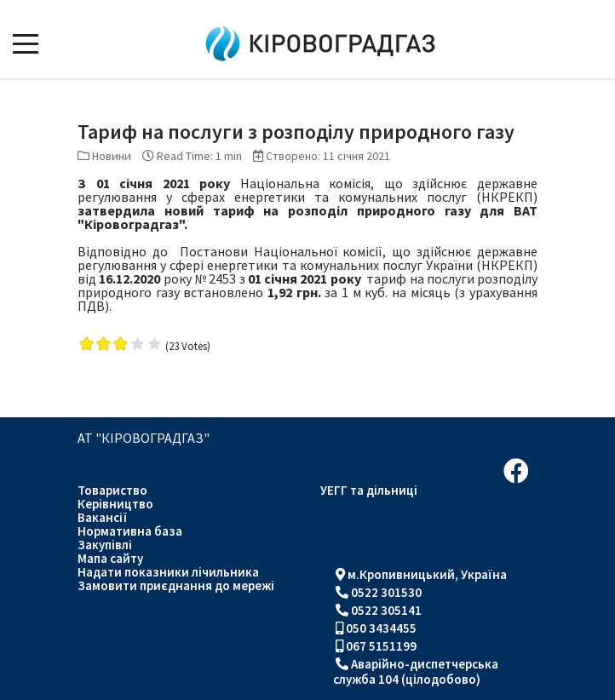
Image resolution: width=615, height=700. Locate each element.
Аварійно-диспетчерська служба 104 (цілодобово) (416, 671)
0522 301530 (386, 592)
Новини (112, 156)
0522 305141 (386, 610)
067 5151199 (381, 646)
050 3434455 (381, 628)
